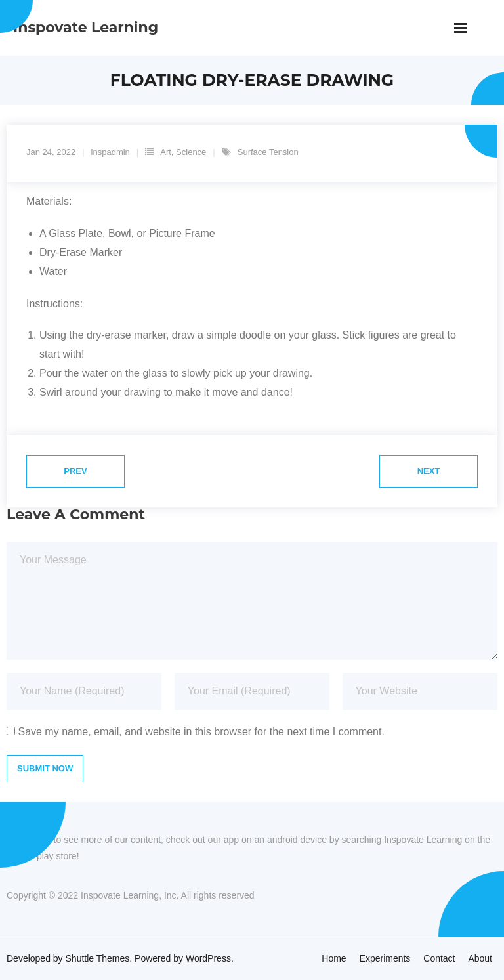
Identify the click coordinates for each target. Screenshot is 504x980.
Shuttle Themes (98, 958)
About (480, 958)
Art (166, 152)
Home (334, 958)
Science (191, 152)
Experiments (385, 958)
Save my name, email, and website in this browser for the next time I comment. (201, 732)
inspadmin (111, 152)
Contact (439, 958)
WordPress (208, 958)
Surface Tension (268, 152)
